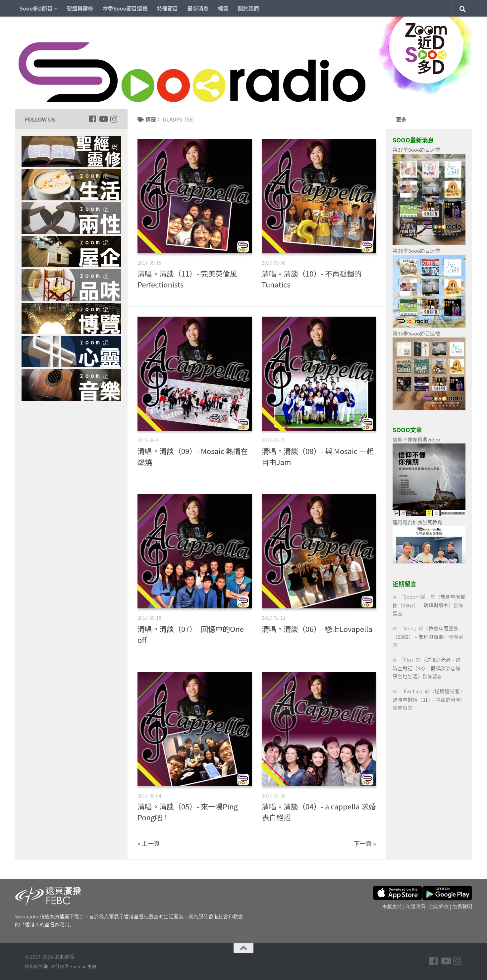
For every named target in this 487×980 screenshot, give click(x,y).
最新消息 (198, 8)
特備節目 (168, 8)
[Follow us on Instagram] (114, 119)
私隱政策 (415, 906)
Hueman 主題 (83, 966)
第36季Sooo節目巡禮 (416, 251)
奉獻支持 (392, 906)
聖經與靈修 (80, 8)
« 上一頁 (149, 843)
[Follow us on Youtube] (103, 119)
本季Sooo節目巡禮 (125, 8)
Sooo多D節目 (36, 8)
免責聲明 (462, 906)
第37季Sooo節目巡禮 (416, 150)
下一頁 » (365, 843)
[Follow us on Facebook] (92, 119)
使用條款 (439, 906)
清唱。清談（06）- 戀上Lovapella (317, 629)
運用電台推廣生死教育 (417, 522)
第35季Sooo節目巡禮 (416, 333)
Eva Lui (412, 691)
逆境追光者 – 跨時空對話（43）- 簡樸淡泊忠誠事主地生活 (427, 668)
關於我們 (248, 8)
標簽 (223, 8)
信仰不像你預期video (416, 439)
